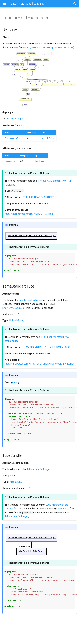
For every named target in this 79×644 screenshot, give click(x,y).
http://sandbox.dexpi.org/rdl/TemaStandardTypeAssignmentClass (40, 364)
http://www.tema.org (13, 308)
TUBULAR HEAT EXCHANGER (39, 197)
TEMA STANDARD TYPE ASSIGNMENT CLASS (48, 347)
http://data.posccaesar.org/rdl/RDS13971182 (49, 48)
